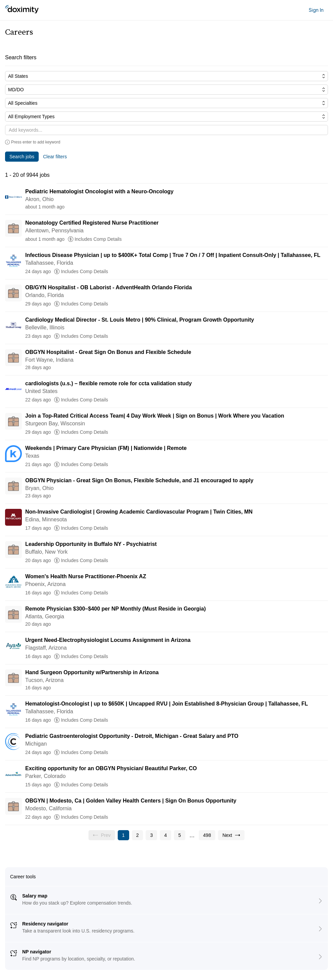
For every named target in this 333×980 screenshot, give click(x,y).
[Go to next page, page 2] (231, 835)
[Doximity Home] (22, 10)
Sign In (316, 10)
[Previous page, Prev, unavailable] (102, 835)
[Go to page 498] (207, 835)
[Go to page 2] (138, 835)
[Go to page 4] (165, 835)
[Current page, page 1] (123, 835)
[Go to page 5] (180, 835)
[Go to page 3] (151, 835)
